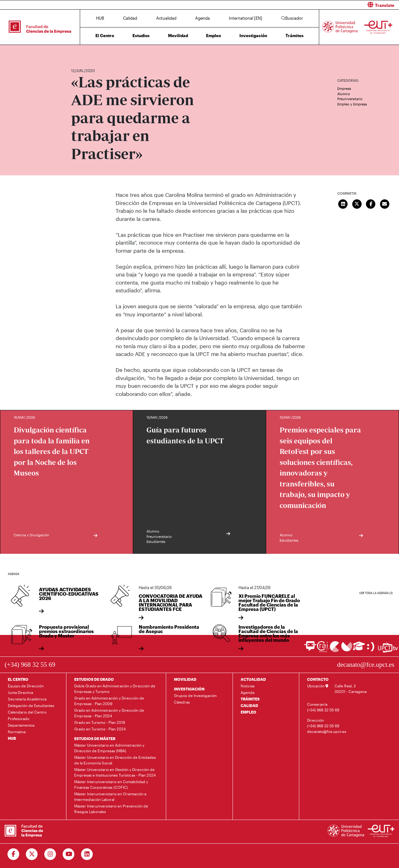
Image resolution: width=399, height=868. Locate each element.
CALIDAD (249, 705)
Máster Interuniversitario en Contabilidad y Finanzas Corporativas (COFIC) (111, 784)
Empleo (214, 36)
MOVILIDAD (185, 679)
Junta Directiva (20, 692)
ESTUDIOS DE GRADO (94, 679)
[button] (302, 5)
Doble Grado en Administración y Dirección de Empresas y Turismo (115, 689)
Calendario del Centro (27, 712)
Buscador (292, 18)
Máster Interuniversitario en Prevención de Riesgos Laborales (111, 809)
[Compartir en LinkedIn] (343, 203)
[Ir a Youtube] (69, 854)
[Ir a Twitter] (32, 854)
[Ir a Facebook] (14, 854)
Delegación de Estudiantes (31, 705)
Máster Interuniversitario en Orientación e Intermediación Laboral (110, 797)
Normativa (17, 732)
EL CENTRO (18, 679)
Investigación (253, 36)
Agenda (202, 18)
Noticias (248, 686)
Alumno (344, 94)
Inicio (76, 52)
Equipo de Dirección (26, 686)
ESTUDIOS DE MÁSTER (95, 739)
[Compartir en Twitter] (357, 203)
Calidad (130, 18)
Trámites (295, 36)
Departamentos (21, 725)
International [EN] (245, 18)
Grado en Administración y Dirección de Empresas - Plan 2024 (109, 713)
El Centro (105, 36)
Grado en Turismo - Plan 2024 (100, 729)
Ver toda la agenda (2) (376, 593)
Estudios (141, 36)
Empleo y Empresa (352, 104)
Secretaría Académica (27, 699)
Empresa (344, 88)
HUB (100, 18)
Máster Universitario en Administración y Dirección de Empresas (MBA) (109, 748)
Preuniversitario (350, 99)
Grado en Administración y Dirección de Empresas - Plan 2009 (109, 701)
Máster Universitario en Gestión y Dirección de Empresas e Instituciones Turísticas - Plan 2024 (115, 772)
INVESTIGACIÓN (189, 689)
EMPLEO (248, 712)
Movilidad (178, 36)
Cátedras (182, 702)
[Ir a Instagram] (50, 854)
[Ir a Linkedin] (87, 854)
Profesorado (19, 719)
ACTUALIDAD (253, 679)
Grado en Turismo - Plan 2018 (100, 722)
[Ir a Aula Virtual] (359, 649)
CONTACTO (318, 679)
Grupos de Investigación (195, 695)
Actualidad (166, 18)
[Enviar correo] (385, 203)
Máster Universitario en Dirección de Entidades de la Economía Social (115, 760)
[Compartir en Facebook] (371, 203)
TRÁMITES (250, 699)
